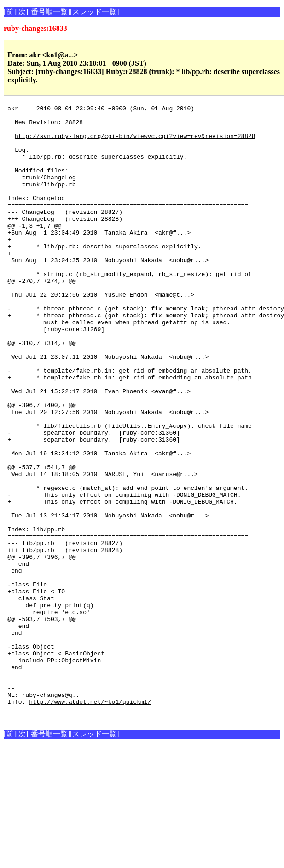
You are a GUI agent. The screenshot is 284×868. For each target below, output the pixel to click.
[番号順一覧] (49, 12)
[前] (10, 12)
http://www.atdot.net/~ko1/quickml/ (90, 822)
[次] (22, 12)
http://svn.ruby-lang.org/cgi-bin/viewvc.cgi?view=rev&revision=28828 (135, 143)
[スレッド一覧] (95, 12)
